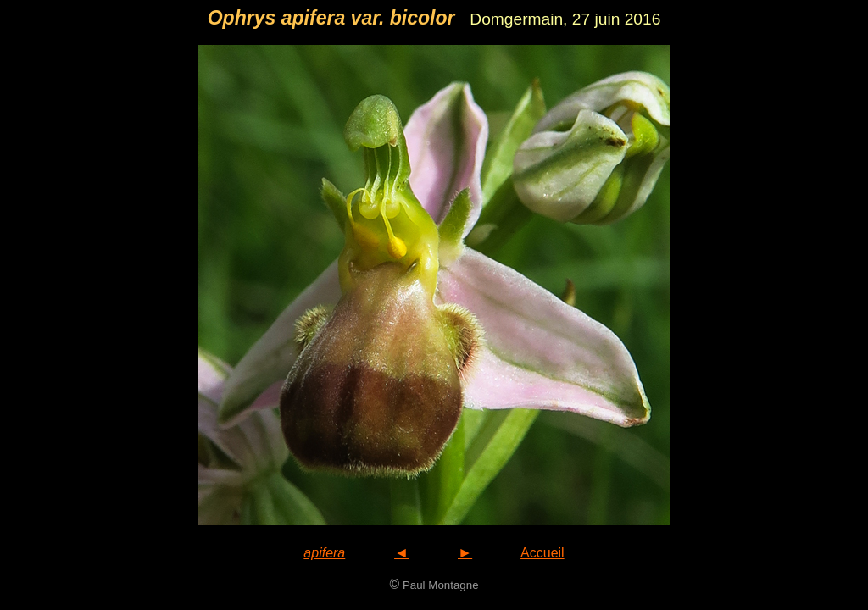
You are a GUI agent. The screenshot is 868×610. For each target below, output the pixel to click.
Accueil (542, 553)
